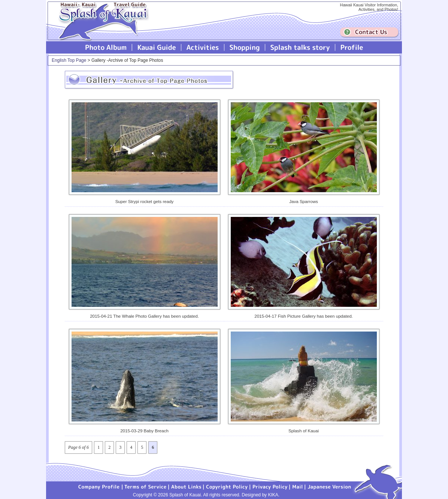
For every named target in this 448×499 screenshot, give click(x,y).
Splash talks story (300, 47)
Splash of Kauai (100, 27)
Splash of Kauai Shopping (245, 47)
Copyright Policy (227, 486)
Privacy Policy (270, 486)
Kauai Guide (157, 47)
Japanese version (329, 486)
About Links (186, 486)
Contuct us (369, 32)
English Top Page (69, 60)
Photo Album (106, 47)
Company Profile (99, 486)
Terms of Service (146, 486)
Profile (351, 47)
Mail (298, 486)
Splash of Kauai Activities (203, 47)
